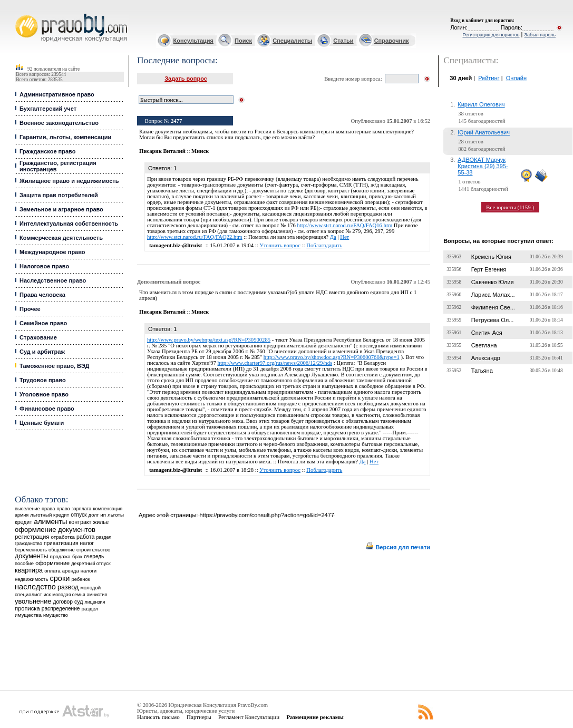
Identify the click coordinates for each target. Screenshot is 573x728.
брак (77, 557)
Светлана (484, 345)
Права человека (42, 295)
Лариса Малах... (493, 295)
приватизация (61, 543)
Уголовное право (44, 394)
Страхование (38, 337)
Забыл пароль (540, 35)
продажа (60, 556)
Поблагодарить (324, 245)
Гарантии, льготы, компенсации (65, 137)
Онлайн (516, 78)
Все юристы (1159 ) (510, 207)
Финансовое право (47, 409)
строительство (93, 550)
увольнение (33, 601)
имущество (56, 615)
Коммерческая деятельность (61, 238)
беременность (31, 550)
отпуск (79, 515)
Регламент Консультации (249, 717)
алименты (50, 522)
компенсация (108, 509)
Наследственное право (53, 280)
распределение (61, 609)
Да (333, 237)
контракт (80, 522)
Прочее (30, 309)
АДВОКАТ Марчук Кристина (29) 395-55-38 (483, 166)
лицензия (95, 602)
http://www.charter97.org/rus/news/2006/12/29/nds (275, 363)
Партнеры (199, 717)
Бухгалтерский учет (48, 109)
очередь (94, 556)
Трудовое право (43, 380)
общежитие (62, 550)
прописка (27, 608)
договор (63, 602)
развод (68, 587)
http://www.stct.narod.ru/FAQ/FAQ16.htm (345, 225)
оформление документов (55, 530)
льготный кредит (50, 515)
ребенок (81, 579)
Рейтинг (489, 78)
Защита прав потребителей (59, 195)
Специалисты (292, 41)
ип (103, 515)
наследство (35, 587)
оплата (52, 571)
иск (47, 595)
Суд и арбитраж (42, 352)
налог (87, 543)
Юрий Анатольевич (484, 132)
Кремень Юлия (491, 257)
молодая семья (69, 595)
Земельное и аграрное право (61, 209)
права (48, 509)
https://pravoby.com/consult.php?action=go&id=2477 (266, 515)
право (63, 509)
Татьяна (482, 371)
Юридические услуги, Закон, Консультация (20, 14)
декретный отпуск (91, 564)
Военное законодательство (59, 123)
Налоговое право (44, 266)
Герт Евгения (489, 269)
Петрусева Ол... (493, 320)
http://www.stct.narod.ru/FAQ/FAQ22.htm (195, 237)
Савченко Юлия (493, 282)
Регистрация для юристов (491, 35)
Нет (344, 237)
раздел (104, 537)
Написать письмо (158, 717)
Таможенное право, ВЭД (54, 366)
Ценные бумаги (42, 423)
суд (79, 601)
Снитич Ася (487, 333)
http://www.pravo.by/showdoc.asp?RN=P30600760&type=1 (332, 357)
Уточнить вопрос (280, 245)
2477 (176, 121)
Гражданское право (47, 151)
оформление (52, 563)
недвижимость (31, 579)
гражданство (28, 543)
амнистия (97, 595)
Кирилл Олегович (481, 104)
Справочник (392, 41)
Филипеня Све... (493, 307)
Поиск (243, 41)
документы (32, 556)
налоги (89, 571)
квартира (29, 570)
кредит (23, 522)
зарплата (82, 509)
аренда (71, 571)
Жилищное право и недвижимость (69, 181)
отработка (63, 537)
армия (22, 515)
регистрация (32, 537)
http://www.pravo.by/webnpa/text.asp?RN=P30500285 (209, 340)
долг (94, 515)
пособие (24, 564)
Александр (486, 358)
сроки (60, 578)
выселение (27, 508)
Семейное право (43, 323)
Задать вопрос (186, 79)
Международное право (52, 252)
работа (85, 537)
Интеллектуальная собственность (69, 224)
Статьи (343, 41)
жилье (101, 522)
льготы (116, 515)
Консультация (193, 41)
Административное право (57, 94)
